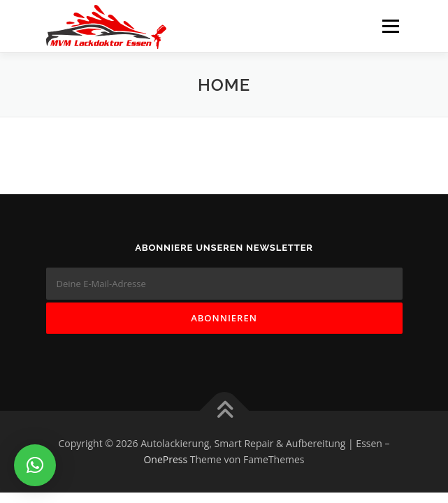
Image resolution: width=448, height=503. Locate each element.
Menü (390, 26)
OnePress (165, 459)
